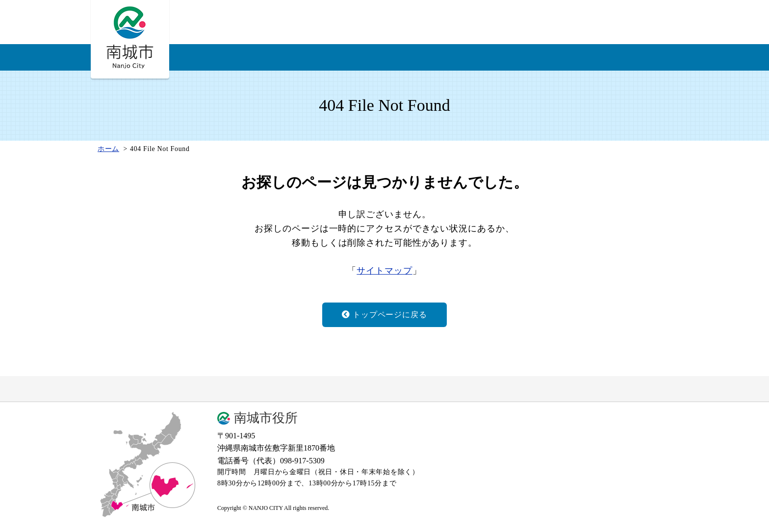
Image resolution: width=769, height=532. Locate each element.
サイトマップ (384, 271)
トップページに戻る (384, 315)
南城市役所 (266, 418)
